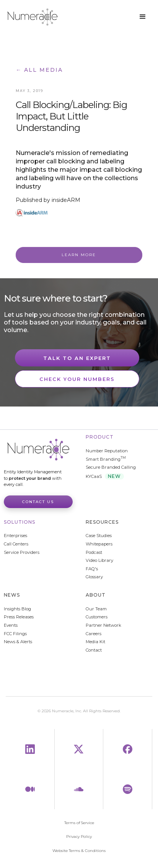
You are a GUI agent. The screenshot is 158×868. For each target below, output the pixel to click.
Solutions (20, 522)
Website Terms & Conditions (79, 851)
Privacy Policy (79, 837)
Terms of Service (79, 823)
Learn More (79, 255)
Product (100, 437)
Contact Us (38, 502)
